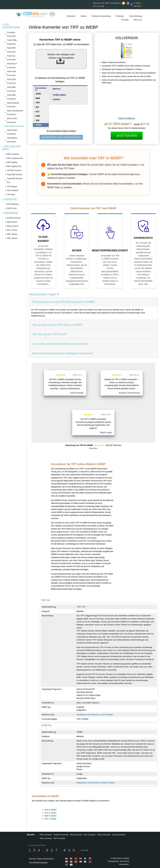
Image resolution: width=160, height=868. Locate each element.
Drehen (57, 99)
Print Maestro (13, 204)
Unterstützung (135, 16)
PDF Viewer (12, 234)
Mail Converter (76, 835)
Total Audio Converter (12, 132)
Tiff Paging (12, 186)
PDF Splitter (12, 162)
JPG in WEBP (50, 813)
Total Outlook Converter (13, 105)
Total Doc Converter (11, 58)
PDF (38, 121)
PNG (38, 116)
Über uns (138, 20)
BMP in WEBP (51, 816)
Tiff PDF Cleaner (14, 170)
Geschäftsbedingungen (39, 863)
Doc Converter (90, 835)
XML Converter (46, 838)
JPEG (38, 94)
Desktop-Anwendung (101, 16)
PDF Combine (13, 154)
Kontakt (125, 20)
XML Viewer (12, 238)
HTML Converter (104, 835)
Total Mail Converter (11, 97)
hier (146, 284)
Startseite (71, 16)
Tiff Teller (11, 194)
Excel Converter (119, 835)
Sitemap (32, 859)
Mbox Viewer (13, 226)
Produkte (120, 16)
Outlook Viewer (14, 218)
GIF (37, 107)
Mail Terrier (12, 208)
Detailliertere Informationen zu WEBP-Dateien (96, 783)
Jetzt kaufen (127, 136)
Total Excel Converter (12, 66)
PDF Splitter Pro (14, 166)
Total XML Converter (11, 89)
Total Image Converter (14, 126)
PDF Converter (46, 835)
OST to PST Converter (12, 120)
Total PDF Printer (15, 175)
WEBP (39, 125)
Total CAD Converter (11, 73)
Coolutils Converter (11, 34)
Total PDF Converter (11, 50)
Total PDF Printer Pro (15, 180)
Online (84, 16)
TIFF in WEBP (50, 819)
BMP (38, 98)
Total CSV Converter (11, 81)
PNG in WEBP (51, 810)
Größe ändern (60, 95)
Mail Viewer (12, 222)
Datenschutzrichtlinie (45, 859)
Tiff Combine (13, 190)
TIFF (38, 103)
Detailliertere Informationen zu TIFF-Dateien (95, 715)
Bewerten (93, 448)
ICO (37, 112)
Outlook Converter (61, 835)
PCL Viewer (12, 230)
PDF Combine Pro (15, 158)
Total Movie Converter (12, 140)
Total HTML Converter (12, 42)
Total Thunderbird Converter (15, 113)
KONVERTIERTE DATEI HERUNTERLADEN (61, 137)
